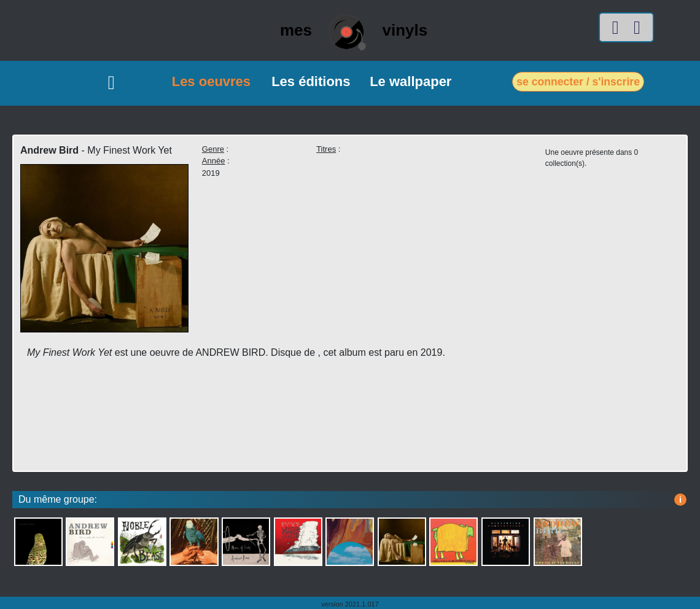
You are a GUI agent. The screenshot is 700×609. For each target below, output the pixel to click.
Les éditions (311, 81)
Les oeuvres (211, 81)
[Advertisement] (256, 426)
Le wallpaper (410, 81)
